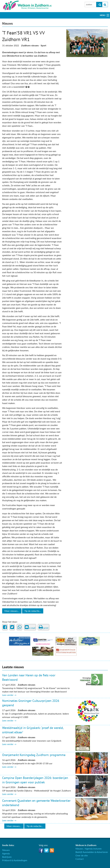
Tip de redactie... (33, 611)
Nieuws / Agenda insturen (89, 849)
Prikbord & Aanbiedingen (15, 860)
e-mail (30, 627)
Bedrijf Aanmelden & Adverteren (92, 852)
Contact (80, 859)
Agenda (6, 853)
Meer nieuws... (12, 611)
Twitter (46, 850)
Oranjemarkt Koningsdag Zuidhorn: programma (34, 755)
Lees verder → (9, 695)
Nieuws (7, 23)
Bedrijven (7, 857)
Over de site (82, 855)
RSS (52, 850)
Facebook (41, 850)
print (44, 627)
